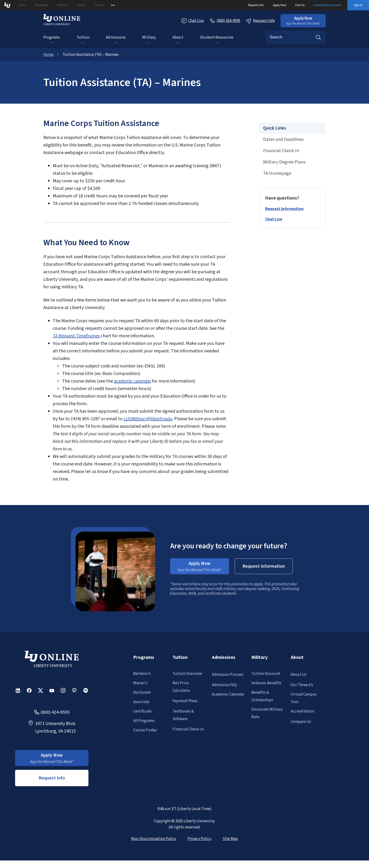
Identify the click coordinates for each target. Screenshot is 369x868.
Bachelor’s (142, 674)
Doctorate (142, 693)
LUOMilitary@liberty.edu (148, 419)
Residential (41, 5)
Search (318, 37)
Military (149, 37)
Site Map (230, 839)
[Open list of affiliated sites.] (113, 5)
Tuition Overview (187, 674)
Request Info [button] (52, 778)
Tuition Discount (266, 674)
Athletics (63, 5)
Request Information (284, 209)
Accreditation (302, 711)
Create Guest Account (327, 5)
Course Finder (145, 730)
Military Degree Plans (284, 162)
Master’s (140, 683)
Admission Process (228, 675)
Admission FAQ (224, 685)
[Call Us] (225, 21)
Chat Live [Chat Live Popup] (193, 21)
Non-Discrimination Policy (154, 839)
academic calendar (132, 381)
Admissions (116, 37)
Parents (99, 5)
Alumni (81, 5)
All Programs (144, 721)
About (178, 37)
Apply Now (279, 5)
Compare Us (301, 722)
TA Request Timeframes (76, 336)
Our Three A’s (302, 685)
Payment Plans (185, 701)
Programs (52, 37)
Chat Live (274, 219)
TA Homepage (277, 173)
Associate (141, 702)
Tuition (83, 37)
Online (22, 5)
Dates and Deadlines (283, 139)
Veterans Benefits (266, 683)
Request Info (256, 5)
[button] (303, 21)
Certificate (142, 711)
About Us (299, 675)
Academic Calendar (228, 694)
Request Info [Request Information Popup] (260, 21)
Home (48, 55)
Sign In (358, 5)
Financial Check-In (281, 151)
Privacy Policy (199, 839)
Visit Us (300, 5)
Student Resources (217, 37)
